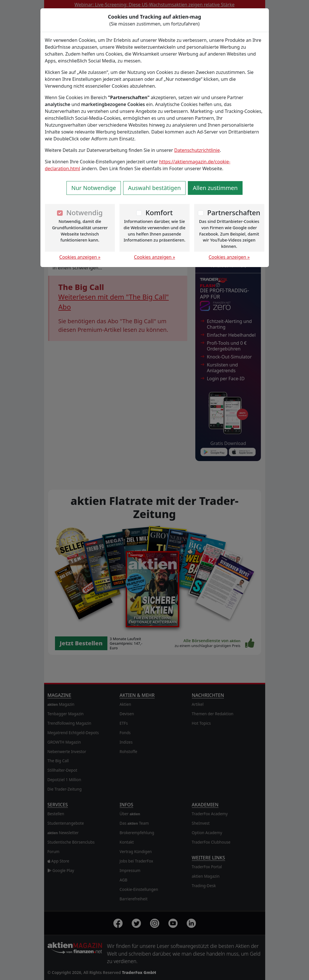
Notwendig (84, 212)
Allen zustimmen (215, 188)
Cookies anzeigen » (80, 257)
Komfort (159, 212)
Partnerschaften (234, 212)
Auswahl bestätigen (154, 188)
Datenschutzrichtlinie (197, 150)
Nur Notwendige (94, 188)
